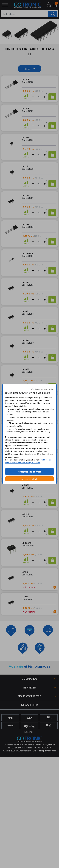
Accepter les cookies (29, 471)
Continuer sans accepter (43, 389)
